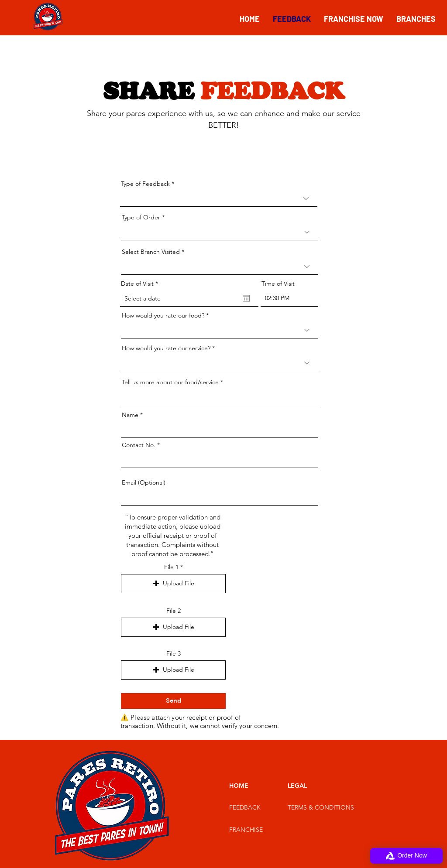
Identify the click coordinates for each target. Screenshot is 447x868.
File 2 (174, 611)
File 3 (174, 653)
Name (130, 415)
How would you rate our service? (166, 348)
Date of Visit (141, 284)
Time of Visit (278, 284)
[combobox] (220, 267)
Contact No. (139, 445)
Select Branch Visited (151, 252)
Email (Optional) (144, 482)
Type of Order (141, 217)
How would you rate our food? (163, 315)
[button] (173, 584)
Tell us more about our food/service (170, 382)
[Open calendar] (246, 298)
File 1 (171, 567)
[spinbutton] (289, 298)
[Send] (173, 701)
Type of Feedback (145, 184)
